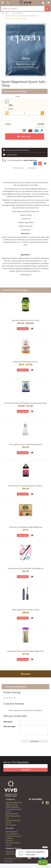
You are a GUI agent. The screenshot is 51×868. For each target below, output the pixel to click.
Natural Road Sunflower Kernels (25, 362)
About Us (9, 845)
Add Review (34, 741)
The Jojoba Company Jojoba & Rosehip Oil (25, 444)
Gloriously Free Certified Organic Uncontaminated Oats (26, 403)
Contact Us (9, 841)
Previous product (18, 168)
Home (5, 13)
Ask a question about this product (16, 150)
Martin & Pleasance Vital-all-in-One (25, 320)
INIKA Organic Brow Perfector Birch (26, 610)
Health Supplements (17, 13)
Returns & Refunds (12, 854)
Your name (8, 722)
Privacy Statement (12, 834)
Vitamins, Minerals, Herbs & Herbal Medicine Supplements (22, 16)
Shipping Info (10, 852)
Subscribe (25, 770)
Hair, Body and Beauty (13, 820)
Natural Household (12, 814)
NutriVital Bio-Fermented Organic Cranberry (25, 486)
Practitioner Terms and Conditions (13, 837)
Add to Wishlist (10, 155)
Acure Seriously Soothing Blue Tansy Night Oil (26, 568)
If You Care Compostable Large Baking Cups (26, 527)
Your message (9, 726)
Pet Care (9, 823)
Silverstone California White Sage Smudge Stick (25, 651)
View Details (23, 329)
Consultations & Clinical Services (13, 810)
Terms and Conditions (13, 843)
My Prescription (11, 825)
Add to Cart (24, 136)
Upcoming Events (11, 832)
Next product (32, 168)
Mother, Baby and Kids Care (13, 817)
